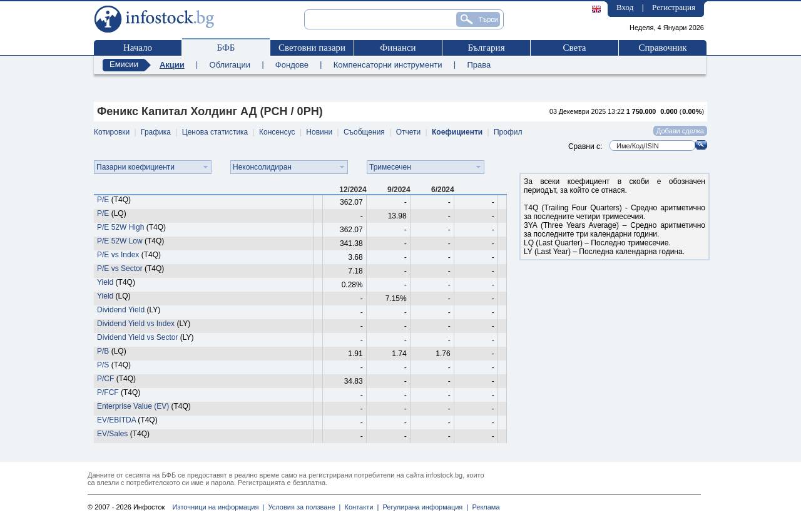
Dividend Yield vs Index (136, 324)
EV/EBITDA (116, 420)
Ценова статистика (215, 132)
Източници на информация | (218, 507)
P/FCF (108, 392)
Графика (156, 132)
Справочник (662, 48)
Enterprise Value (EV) (133, 406)
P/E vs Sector (120, 269)
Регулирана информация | (423, 507)
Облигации (230, 65)
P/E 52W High (120, 227)
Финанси (398, 48)
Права (479, 65)
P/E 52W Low (121, 241)
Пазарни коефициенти (135, 167)
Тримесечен (390, 167)
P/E (103, 200)
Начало (138, 48)
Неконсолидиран (262, 167)
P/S (103, 365)
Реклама (484, 507)
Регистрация (674, 7)
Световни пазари (312, 48)
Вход (625, 7)
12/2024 (353, 190)
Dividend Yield (121, 310)
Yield (105, 282)
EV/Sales (112, 434)
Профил (508, 132)
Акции (172, 65)
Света (574, 48)
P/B (103, 351)
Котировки (112, 132)
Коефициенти (457, 132)
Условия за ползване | (302, 507)
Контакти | (360, 507)
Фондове (292, 65)
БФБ (226, 48)
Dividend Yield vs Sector (137, 337)
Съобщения (364, 132)
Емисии (124, 64)
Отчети (409, 132)
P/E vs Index (118, 255)
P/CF (105, 379)
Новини (319, 132)
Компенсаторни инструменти (388, 65)
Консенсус (277, 132)
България (486, 48)
